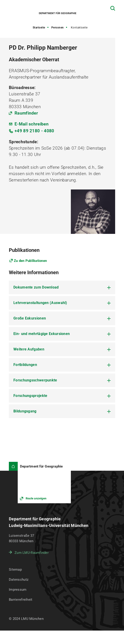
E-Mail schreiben (32, 124)
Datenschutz (19, 580)
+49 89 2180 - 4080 (34, 131)
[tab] (62, 287)
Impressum (18, 590)
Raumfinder (26, 113)
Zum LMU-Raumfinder (32, 553)
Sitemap (15, 570)
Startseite (39, 28)
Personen (58, 28)
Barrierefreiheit (21, 600)
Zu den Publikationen (30, 261)
